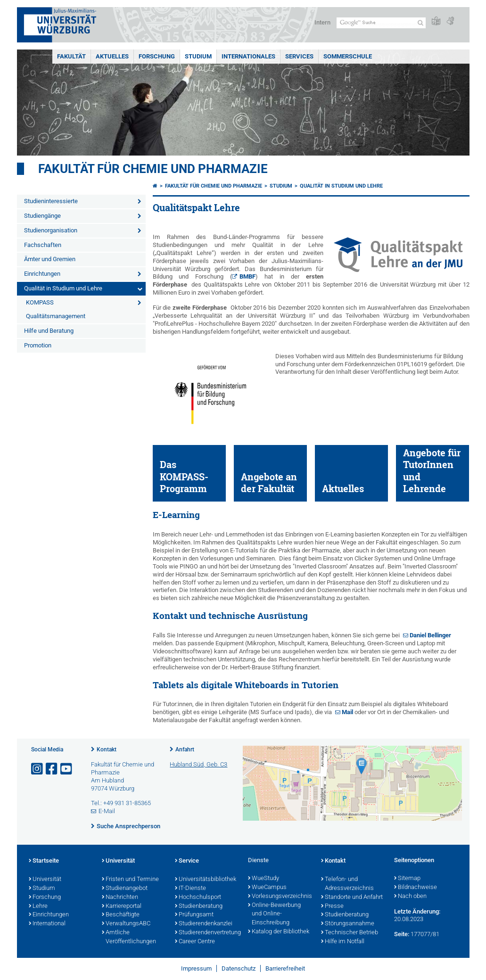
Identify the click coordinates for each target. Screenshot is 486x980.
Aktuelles (112, 56)
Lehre (38, 906)
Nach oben (410, 897)
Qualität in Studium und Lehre (63, 288)
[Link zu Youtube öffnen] (67, 769)
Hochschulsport (198, 898)
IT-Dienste (190, 889)
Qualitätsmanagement (56, 316)
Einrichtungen (42, 274)
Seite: (402, 934)
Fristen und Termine (130, 880)
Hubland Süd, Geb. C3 (198, 764)
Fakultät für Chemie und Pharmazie (153, 169)
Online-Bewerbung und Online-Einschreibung (274, 914)
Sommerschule (348, 56)
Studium (198, 56)
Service (187, 861)
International (47, 924)
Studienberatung (199, 906)
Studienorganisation (51, 230)
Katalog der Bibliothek (279, 932)
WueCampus (267, 888)
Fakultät (71, 56)
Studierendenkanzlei (204, 924)
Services (299, 56)
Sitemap (407, 879)
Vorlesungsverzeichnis (280, 897)
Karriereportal (122, 906)
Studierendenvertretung (207, 933)
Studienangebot (125, 889)
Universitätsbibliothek (206, 880)
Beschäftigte (121, 915)
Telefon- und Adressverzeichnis (347, 884)
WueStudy (264, 879)
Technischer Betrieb (350, 933)
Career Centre (195, 942)
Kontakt (107, 749)
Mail (348, 712)
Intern (322, 22)
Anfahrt (185, 749)
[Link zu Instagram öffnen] (38, 769)
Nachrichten (120, 898)
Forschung (157, 56)
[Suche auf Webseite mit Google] (381, 23)
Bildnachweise (416, 888)
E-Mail (107, 811)
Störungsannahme (348, 924)
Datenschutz (239, 968)
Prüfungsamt (194, 915)
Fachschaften (43, 245)
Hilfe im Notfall (343, 942)
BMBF (247, 276)
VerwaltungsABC (126, 924)
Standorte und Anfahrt (352, 898)
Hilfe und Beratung (49, 331)
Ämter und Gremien (50, 259)
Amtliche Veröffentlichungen (129, 937)
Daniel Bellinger (430, 635)
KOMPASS (40, 302)
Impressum (196, 968)
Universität (45, 880)
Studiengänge (42, 216)
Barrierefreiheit (285, 968)
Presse (332, 906)
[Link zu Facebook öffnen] (52, 769)
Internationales (248, 56)
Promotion (38, 345)
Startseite (44, 861)
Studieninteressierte (51, 201)
